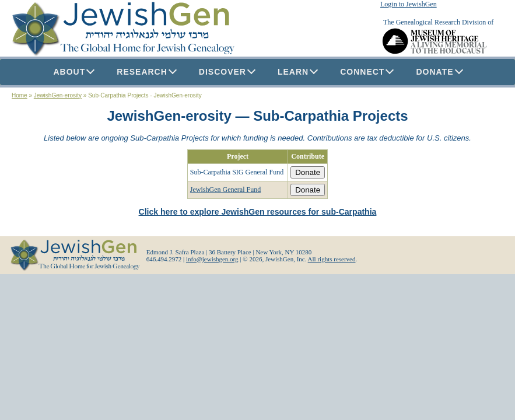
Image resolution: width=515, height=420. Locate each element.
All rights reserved (332, 259)
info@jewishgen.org (212, 259)
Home (20, 95)
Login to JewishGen (409, 4)
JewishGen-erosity (58, 95)
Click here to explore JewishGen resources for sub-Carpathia (258, 212)
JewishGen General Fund (225, 190)
